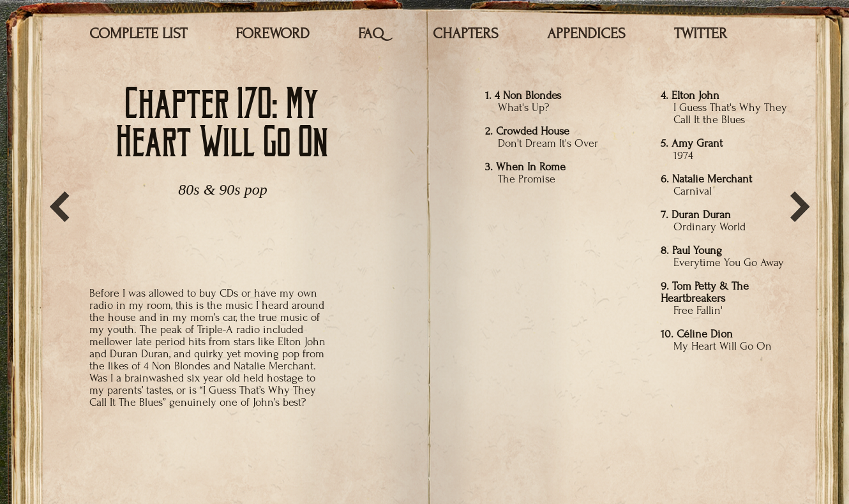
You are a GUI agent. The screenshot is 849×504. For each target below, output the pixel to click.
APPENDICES (586, 33)
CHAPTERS (466, 33)
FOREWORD (273, 33)
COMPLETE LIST (138, 33)
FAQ (371, 33)
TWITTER (701, 33)
